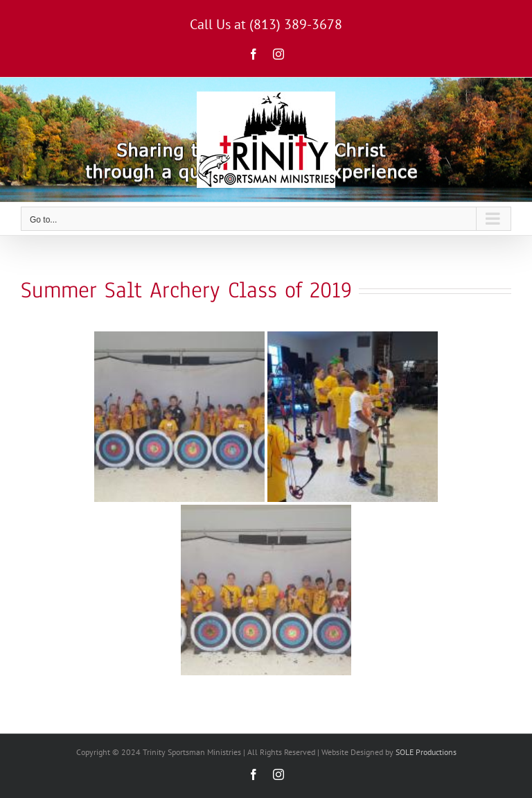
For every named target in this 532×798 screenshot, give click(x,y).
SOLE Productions (426, 752)
